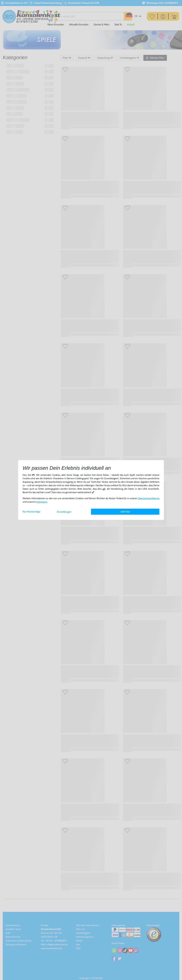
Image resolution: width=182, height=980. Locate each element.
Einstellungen (64, 512)
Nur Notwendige (31, 512)
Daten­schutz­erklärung (149, 498)
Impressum (42, 502)
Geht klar (125, 512)
